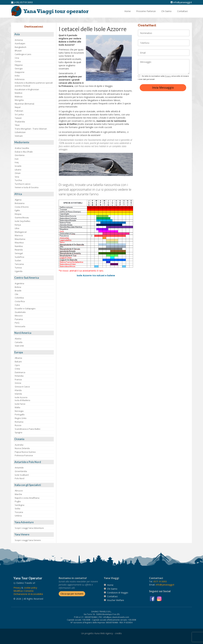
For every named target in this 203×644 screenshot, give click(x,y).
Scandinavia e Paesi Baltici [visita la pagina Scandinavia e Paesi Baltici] (28, 429)
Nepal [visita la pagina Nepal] (18, 107)
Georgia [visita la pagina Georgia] (19, 68)
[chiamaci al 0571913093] (160, 581)
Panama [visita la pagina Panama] (19, 319)
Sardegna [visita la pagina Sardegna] (20, 505)
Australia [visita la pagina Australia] (19, 445)
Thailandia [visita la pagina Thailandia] (20, 122)
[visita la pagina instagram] (159, 598)
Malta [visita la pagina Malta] (17, 407)
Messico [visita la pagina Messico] (19, 316)
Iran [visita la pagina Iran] (17, 159)
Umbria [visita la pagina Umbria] (18, 516)
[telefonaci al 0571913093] (22, 2)
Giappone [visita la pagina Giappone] (20, 72)
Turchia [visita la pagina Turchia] (18, 180)
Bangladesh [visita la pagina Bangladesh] (21, 47)
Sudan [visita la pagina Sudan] (18, 260)
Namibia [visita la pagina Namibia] (19, 246)
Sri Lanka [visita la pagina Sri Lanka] (19, 114)
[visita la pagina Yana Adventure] (34, 522)
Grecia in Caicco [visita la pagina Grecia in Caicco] (22, 387)
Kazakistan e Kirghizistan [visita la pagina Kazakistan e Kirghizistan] (27, 89)
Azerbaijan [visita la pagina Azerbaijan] (20, 43)
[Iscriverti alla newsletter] (72, 594)
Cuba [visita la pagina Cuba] (17, 305)
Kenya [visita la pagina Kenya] (18, 225)
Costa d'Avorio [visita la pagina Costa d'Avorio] (22, 207)
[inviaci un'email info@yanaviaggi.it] (181, 2)
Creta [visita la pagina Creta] (17, 369)
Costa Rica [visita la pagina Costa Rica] (20, 301)
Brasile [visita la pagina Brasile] (18, 291)
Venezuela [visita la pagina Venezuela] (20, 326)
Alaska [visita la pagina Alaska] (18, 339)
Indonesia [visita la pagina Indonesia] (20, 79)
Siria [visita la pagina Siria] (17, 177)
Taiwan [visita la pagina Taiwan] (18, 118)
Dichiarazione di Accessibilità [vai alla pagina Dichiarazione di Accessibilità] (28, 594)
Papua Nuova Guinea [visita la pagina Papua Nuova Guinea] (25, 452)
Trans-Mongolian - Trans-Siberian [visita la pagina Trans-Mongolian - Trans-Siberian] (31, 129)
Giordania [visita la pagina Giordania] (20, 155)
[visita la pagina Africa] (34, 194)
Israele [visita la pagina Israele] (18, 166)
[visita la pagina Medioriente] (34, 142)
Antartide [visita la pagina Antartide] (19, 468)
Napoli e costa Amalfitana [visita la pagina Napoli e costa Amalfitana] (27, 498)
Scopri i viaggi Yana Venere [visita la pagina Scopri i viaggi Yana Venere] (28, 540)
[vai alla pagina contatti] (112, 596)
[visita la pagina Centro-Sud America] (34, 278)
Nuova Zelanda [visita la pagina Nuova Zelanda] (22, 448)
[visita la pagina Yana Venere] (34, 535)
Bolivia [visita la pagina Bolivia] (18, 287)
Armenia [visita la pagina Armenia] (19, 40)
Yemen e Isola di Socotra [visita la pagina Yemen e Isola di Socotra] (27, 187)
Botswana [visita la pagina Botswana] (20, 203)
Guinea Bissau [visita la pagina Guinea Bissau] (22, 217)
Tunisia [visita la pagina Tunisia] (18, 268)
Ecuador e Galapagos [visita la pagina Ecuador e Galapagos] (25, 308)
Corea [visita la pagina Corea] (18, 61)
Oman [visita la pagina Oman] (18, 173)
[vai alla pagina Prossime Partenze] (146, 11)
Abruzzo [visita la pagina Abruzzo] (19, 491)
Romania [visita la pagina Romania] (19, 422)
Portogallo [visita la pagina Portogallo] (20, 414)
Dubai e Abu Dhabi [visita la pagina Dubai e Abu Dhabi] (24, 152)
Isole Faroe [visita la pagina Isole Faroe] (20, 404)
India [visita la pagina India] (17, 76)
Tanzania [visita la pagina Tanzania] (19, 264)
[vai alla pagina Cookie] (30, 588)
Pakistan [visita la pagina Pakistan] (19, 111)
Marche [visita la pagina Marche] (18, 494)
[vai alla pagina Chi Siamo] (166, 11)
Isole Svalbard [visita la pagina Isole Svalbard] (22, 475)
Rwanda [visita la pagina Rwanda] (19, 250)
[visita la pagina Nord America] (34, 333)
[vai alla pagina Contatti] (182, 11)
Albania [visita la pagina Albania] (18, 358)
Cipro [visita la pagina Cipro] (17, 365)
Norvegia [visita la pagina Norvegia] (19, 411)
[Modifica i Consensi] (23, 591)
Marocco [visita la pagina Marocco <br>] (19, 235)
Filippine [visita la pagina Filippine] (19, 65)
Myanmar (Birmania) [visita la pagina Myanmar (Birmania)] (24, 104)
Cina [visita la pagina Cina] (17, 58)
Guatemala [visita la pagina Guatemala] (20, 312)
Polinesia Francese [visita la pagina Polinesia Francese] (24, 455)
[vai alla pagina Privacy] (17, 588)
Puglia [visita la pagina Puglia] (18, 501)
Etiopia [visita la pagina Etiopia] (18, 214)
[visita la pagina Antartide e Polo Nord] (34, 462)
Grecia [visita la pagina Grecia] (18, 383)
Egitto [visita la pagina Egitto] (17, 210)
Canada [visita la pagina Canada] (19, 342)
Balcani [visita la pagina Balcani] (18, 362)
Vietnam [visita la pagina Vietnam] (19, 136)
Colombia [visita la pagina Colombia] (19, 298)
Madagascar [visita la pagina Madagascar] (21, 232)
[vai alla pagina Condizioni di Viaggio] (118, 593)
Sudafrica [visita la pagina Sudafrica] (19, 257)
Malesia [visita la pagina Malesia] (19, 97)
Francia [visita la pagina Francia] (18, 379)
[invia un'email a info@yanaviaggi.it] (165, 585)
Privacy (168, 76)
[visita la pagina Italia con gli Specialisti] (34, 485)
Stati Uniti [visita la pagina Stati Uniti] (19, 346)
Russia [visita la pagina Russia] (18, 425)
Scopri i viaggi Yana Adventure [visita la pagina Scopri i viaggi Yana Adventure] (29, 528)
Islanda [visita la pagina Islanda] (18, 394)
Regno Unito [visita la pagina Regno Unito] (21, 418)
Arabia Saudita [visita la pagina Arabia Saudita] (22, 148)
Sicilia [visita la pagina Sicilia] (17, 508)
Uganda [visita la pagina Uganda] (19, 271)
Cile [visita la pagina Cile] (16, 294)
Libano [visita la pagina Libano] (18, 170)
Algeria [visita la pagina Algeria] (18, 200)
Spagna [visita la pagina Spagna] (18, 432)
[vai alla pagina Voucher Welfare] (116, 600)
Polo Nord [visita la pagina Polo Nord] (20, 478)
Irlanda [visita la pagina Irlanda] (18, 390)
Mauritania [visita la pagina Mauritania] (20, 239)
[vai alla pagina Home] (51, 11)
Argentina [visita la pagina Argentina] (19, 283)
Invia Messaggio (163, 87)
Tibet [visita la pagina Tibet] (17, 125)
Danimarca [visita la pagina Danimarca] (20, 372)
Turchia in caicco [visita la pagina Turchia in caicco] (23, 184)
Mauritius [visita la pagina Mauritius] (19, 243)
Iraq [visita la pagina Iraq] (17, 162)
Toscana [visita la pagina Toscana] (19, 512)
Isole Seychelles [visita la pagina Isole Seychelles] (23, 221)
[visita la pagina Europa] (34, 352)
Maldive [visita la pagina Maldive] (19, 93)
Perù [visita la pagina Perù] (17, 323)
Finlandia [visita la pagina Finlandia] (19, 376)
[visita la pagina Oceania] (34, 439)
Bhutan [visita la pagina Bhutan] (18, 51)
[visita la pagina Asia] (34, 34)
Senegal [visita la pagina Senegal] (19, 253)
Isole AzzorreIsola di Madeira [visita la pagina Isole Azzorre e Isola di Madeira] (22, 399)
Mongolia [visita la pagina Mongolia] (19, 100)
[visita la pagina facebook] (153, 598)
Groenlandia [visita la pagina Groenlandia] (21, 471)
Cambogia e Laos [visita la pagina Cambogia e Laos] (23, 54)
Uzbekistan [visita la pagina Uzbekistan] (20, 132)
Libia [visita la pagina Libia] (17, 228)
